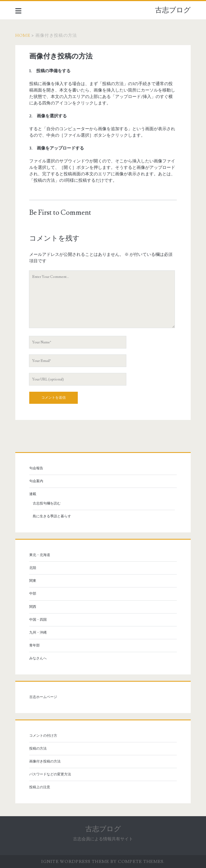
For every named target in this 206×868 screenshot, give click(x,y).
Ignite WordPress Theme (75, 862)
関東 (33, 581)
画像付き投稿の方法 (45, 761)
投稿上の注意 (40, 787)
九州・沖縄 (38, 633)
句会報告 (36, 468)
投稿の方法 (38, 749)
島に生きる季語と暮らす (52, 516)
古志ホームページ (43, 697)
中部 (33, 594)
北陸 (33, 568)
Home (23, 35)
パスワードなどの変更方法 (50, 774)
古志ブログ (173, 10)
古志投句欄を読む (47, 503)
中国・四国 (38, 620)
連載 (33, 494)
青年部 (34, 645)
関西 (33, 607)
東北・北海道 (40, 555)
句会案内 (36, 481)
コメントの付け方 (43, 736)
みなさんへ (38, 658)
